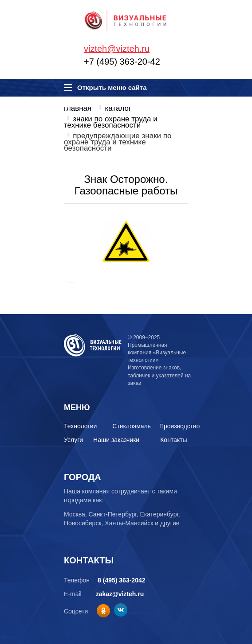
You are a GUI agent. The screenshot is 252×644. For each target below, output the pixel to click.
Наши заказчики (116, 440)
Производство (179, 426)
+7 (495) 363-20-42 (122, 62)
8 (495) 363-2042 (121, 580)
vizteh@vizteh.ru (117, 49)
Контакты (173, 440)
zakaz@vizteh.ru (120, 594)
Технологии (80, 426)
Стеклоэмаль (132, 426)
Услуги (73, 440)
